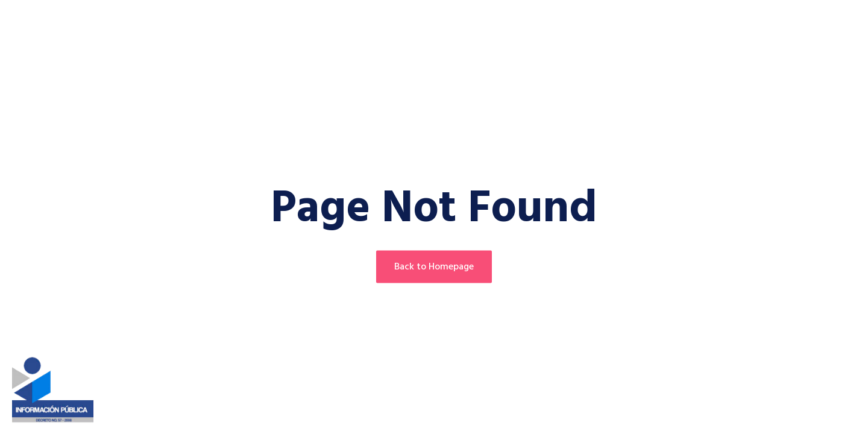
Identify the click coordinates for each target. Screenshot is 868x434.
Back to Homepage (434, 267)
